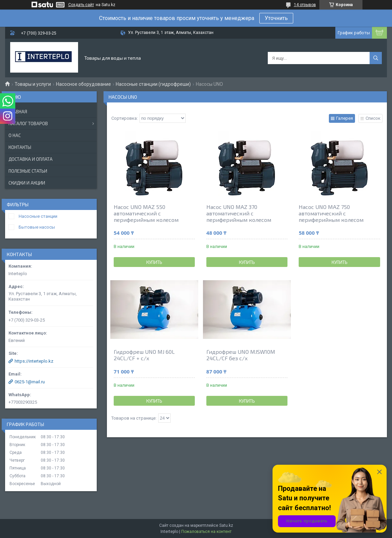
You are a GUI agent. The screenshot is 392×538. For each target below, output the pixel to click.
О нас (15, 135)
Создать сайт (81, 5)
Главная (18, 112)
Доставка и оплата (31, 159)
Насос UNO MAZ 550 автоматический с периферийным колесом (146, 213)
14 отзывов (305, 5)
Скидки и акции (27, 183)
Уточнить (276, 18)
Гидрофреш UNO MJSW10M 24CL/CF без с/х (241, 355)
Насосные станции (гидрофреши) (153, 84)
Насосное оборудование (83, 84)
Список (373, 118)
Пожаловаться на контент (206, 532)
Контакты (20, 147)
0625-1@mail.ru (30, 382)
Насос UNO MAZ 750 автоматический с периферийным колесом (331, 213)
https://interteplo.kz (34, 361)
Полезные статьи (28, 171)
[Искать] (376, 58)
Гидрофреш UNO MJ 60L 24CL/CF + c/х (144, 355)
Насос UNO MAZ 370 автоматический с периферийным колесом (239, 213)
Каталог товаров (28, 123)
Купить (154, 262)
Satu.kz (226, 525)
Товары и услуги (33, 84)
